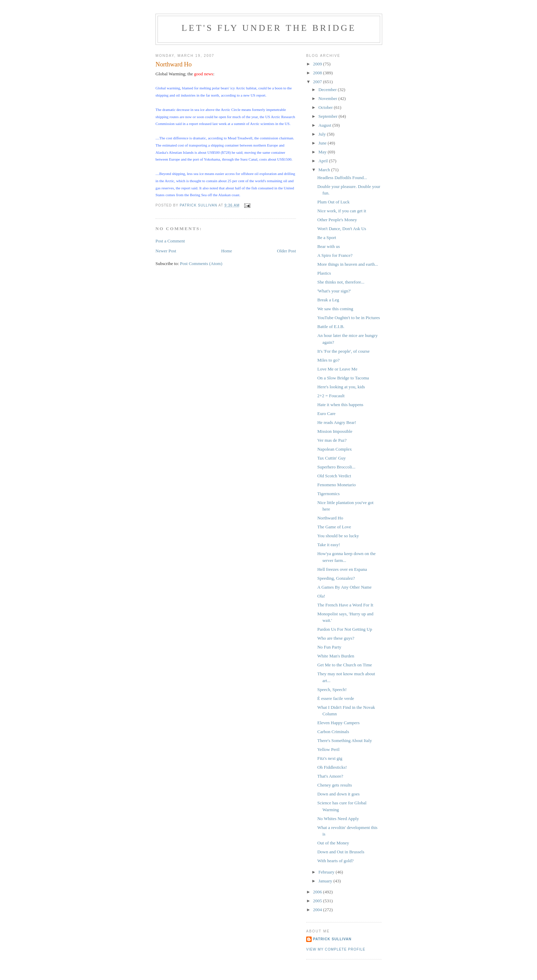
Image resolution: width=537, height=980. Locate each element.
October (326, 107)
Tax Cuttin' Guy (331, 458)
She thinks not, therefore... (341, 282)
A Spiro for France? (335, 255)
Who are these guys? (336, 638)
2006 (318, 892)
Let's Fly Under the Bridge (269, 28)
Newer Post (166, 251)
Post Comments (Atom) (201, 263)
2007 (318, 82)
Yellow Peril (328, 749)
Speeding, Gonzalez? (336, 578)
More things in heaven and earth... (348, 264)
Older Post (286, 251)
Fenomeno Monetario (336, 485)
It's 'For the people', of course (343, 351)
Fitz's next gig (330, 758)
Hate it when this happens (340, 405)
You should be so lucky (338, 536)
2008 (318, 73)
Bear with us (328, 246)
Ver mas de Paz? (332, 440)
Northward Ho (330, 518)
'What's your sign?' (334, 291)
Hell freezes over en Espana (342, 569)
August (326, 125)
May (323, 152)
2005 (318, 901)
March (325, 170)
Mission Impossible (335, 431)
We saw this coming (335, 309)
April (324, 161)
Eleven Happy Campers (338, 723)
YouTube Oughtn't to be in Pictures (348, 318)
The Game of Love (334, 527)
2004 (318, 910)
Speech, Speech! (332, 689)
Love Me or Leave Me (337, 369)
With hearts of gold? (335, 861)
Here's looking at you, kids (341, 387)
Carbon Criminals (333, 732)
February (327, 872)
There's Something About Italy (344, 740)
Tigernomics (328, 494)
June (323, 143)
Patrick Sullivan (332, 939)
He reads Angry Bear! (337, 422)
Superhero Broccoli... (336, 467)
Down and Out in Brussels (341, 852)
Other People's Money (337, 220)
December (328, 90)
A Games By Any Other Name (344, 587)
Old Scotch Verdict (334, 476)
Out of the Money (333, 843)
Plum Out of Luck (333, 202)
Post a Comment (170, 241)
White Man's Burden (336, 656)
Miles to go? (328, 360)
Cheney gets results (334, 785)
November (328, 98)
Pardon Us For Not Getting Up (345, 629)
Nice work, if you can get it (342, 211)
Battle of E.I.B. (331, 326)
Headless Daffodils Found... (342, 178)
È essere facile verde (335, 698)
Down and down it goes (338, 794)
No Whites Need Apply (338, 819)
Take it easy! (328, 545)
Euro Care (326, 413)
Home (227, 251)
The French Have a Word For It (345, 605)
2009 (318, 64)
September (329, 116)
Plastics (324, 273)
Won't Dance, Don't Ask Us (342, 229)
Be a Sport (327, 237)
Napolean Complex (334, 449)
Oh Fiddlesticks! (332, 767)
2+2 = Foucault (331, 396)
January (326, 881)
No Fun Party (329, 647)
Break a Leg (328, 300)
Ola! (321, 596)
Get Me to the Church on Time (345, 665)
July (323, 134)
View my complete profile (336, 949)
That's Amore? (330, 776)
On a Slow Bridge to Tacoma (343, 378)
